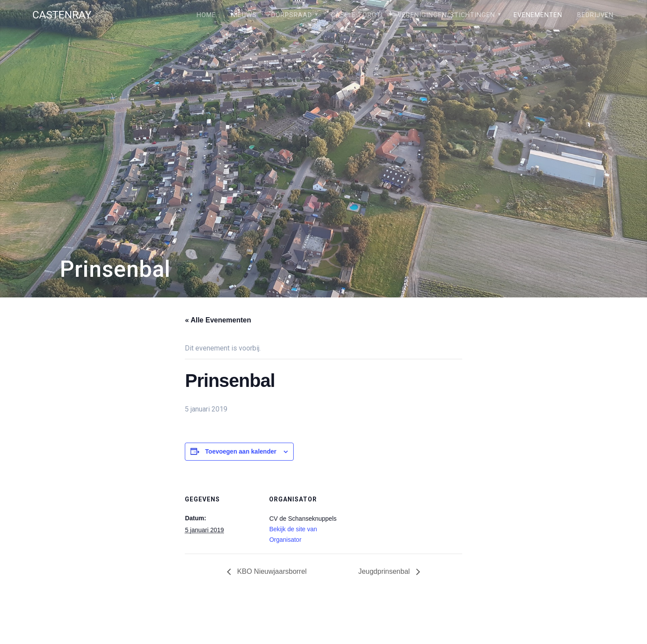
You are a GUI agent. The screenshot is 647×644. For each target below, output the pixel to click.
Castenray (62, 15)
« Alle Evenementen (218, 320)
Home (206, 15)
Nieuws (244, 15)
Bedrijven (595, 15)
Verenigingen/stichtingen (446, 15)
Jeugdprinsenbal (385, 571)
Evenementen (538, 15)
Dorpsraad (292, 15)
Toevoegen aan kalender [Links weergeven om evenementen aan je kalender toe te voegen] (241, 451)
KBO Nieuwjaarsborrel (271, 571)
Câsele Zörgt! (357, 15)
